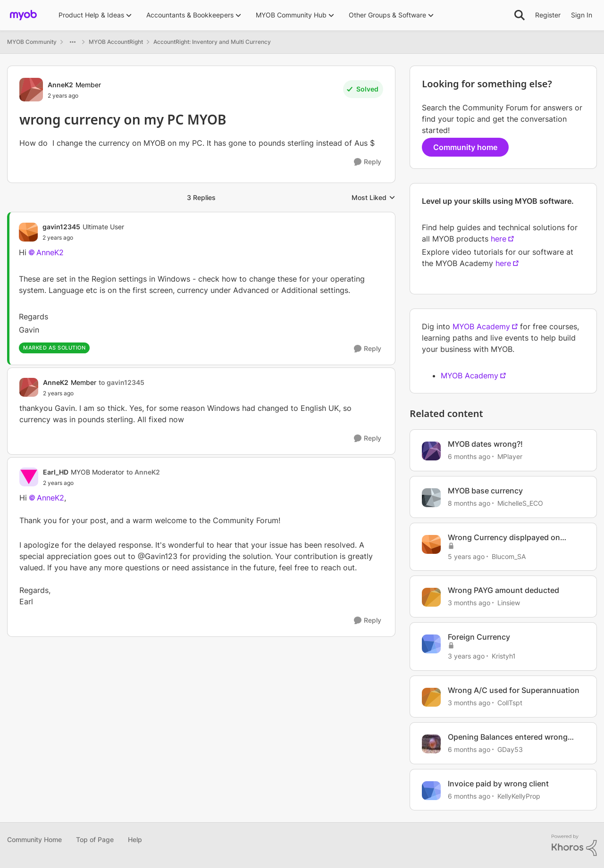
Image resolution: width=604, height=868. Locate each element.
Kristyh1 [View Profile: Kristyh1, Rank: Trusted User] (504, 656)
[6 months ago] (469, 456)
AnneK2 (50, 252)
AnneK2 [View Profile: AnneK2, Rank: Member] (60, 85)
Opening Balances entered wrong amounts (508, 737)
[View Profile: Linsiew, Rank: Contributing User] (431, 597)
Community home (465, 147)
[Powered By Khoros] (574, 845)
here (499, 239)
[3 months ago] (469, 603)
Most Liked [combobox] (373, 198)
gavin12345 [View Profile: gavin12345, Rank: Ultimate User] (61, 227)
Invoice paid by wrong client (498, 784)
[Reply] (368, 162)
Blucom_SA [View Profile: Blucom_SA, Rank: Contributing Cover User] (509, 556)
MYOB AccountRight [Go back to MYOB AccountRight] (116, 42)
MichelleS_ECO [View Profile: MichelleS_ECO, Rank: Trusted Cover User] (520, 503)
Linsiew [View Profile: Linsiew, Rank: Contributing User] (509, 603)
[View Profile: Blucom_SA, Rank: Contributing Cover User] (431, 544)
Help (135, 839)
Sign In (582, 15)
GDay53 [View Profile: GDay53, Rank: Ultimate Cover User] (510, 749)
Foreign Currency (479, 637)
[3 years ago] (466, 656)
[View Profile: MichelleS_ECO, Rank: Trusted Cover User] (431, 498)
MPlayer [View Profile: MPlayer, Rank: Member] (510, 456)
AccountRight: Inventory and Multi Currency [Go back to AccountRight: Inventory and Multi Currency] (212, 42)
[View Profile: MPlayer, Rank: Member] (431, 451)
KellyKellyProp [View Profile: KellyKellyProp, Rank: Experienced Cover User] (519, 796)
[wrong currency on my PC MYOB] (83, 238)
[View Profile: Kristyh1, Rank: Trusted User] (431, 644)
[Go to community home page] (23, 15)
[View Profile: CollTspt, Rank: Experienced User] (431, 697)
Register (548, 15)
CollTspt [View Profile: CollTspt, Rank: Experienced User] (510, 703)
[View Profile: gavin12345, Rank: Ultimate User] (28, 232)
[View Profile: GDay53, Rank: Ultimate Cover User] (431, 744)
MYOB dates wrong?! (485, 444)
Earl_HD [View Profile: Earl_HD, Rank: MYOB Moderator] (56, 472)
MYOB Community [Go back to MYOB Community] (32, 42)
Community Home (34, 839)
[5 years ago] (466, 556)
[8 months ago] (469, 503)
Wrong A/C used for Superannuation (514, 690)
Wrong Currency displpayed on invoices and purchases (504, 538)
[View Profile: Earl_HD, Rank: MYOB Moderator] (29, 477)
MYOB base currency (485, 491)
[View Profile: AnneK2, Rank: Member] (31, 90)
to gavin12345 (122, 382)
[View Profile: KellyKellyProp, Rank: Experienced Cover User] (431, 791)
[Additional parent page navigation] (73, 42)
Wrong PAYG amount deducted (503, 590)
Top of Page (95, 839)
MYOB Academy (481, 326)
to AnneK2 (143, 472)
